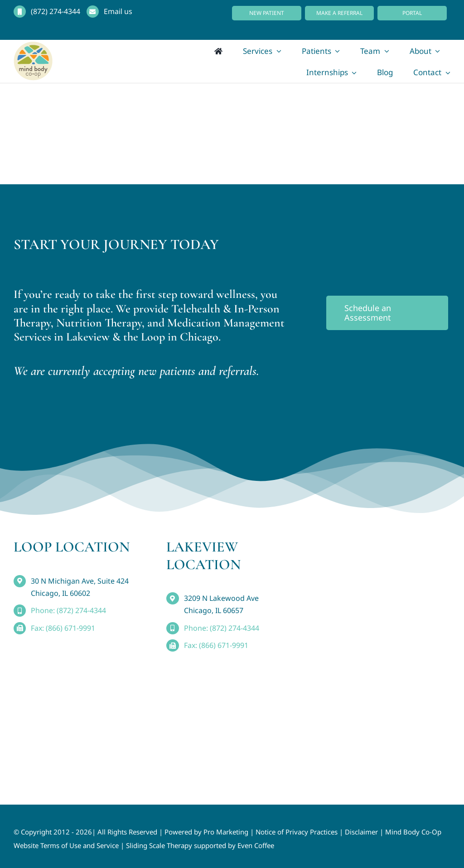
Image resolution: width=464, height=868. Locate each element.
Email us (118, 11)
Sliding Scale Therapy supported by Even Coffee (200, 845)
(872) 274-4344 (56, 11)
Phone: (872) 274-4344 (68, 610)
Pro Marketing (226, 832)
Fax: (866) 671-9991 (63, 628)
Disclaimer (361, 832)
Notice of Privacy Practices (297, 832)
